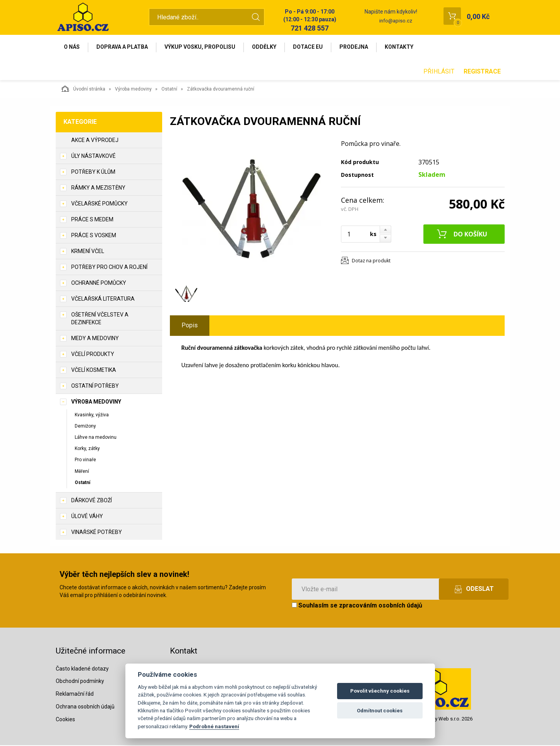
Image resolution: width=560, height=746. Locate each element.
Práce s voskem (94, 236)
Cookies (65, 720)
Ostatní (169, 90)
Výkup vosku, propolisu (202, 47)
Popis (190, 326)
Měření (82, 472)
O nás (73, 47)
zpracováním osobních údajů (381, 606)
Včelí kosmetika (94, 371)
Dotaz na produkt (371, 261)
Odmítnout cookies (380, 711)
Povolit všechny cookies (380, 691)
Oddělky (267, 47)
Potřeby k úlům (93, 173)
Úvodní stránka (83, 89)
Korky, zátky (87, 449)
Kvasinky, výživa (92, 416)
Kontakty (404, 47)
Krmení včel (88, 252)
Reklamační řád (75, 695)
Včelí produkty (93, 355)
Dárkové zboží (92, 501)
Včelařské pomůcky (99, 204)
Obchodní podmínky (80, 682)
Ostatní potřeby (95, 387)
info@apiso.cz (396, 21)
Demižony (85, 427)
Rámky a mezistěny (98, 188)
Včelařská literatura (103, 299)
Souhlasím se (357, 606)
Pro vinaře (85, 460)
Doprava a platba (124, 47)
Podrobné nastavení (214, 726)
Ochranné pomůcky (99, 284)
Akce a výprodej (95, 141)
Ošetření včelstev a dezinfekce (100, 319)
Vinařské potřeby (97, 533)
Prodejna (358, 47)
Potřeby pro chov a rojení (109, 268)
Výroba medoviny (133, 90)
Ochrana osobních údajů (85, 707)
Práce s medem (92, 220)
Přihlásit (439, 72)
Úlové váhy (87, 517)
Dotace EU (312, 47)
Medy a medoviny (95, 339)
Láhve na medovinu (96, 438)
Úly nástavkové (93, 157)
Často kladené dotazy (82, 669)
